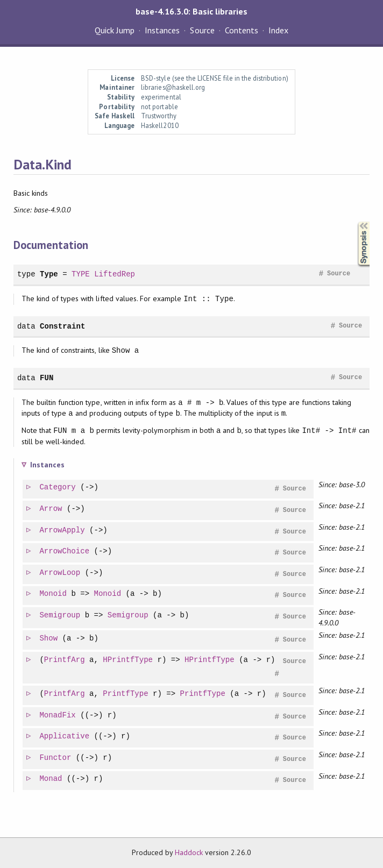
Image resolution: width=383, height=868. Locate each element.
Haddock (189, 852)
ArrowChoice (65, 552)
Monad (51, 779)
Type (49, 274)
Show (49, 639)
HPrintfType (128, 660)
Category (58, 488)
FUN (47, 378)
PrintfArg (65, 660)
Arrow (51, 509)
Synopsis (355, 222)
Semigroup (60, 616)
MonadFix (58, 716)
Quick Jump (115, 30)
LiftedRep (115, 274)
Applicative (65, 737)
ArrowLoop (60, 573)
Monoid (54, 594)
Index (278, 30)
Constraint (62, 326)
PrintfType (126, 694)
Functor (56, 758)
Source (202, 30)
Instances (162, 30)
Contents (242, 30)
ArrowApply (62, 531)
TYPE (81, 274)
